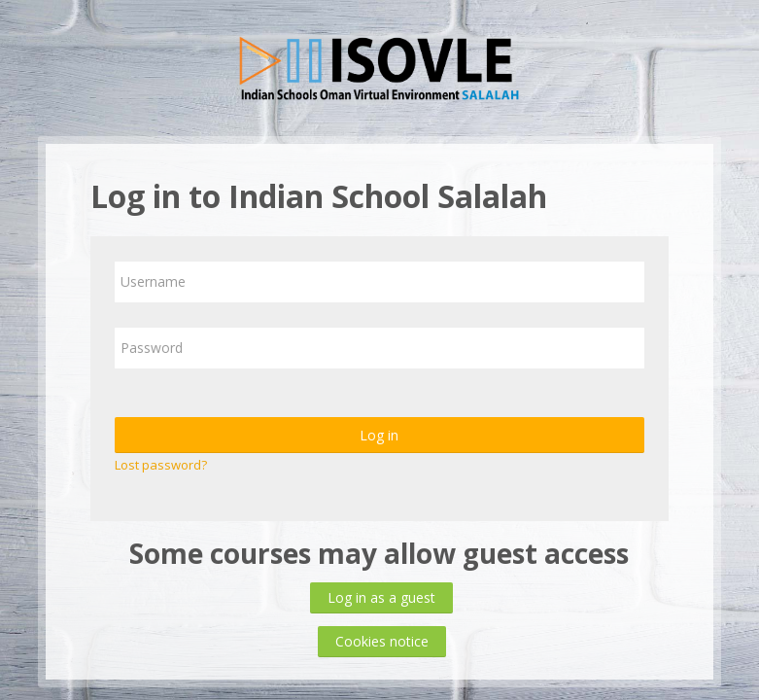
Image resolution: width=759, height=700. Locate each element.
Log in (379, 435)
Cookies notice (382, 641)
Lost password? (161, 465)
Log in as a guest (381, 597)
